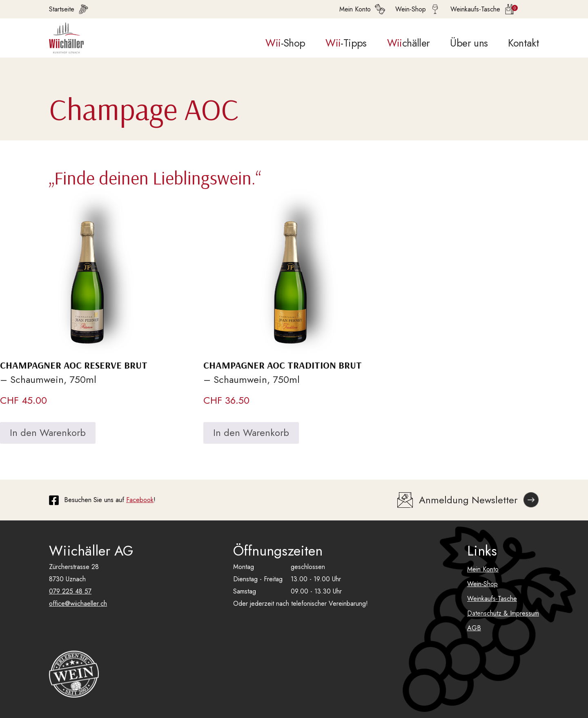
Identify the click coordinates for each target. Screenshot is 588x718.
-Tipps (346, 43)
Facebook (140, 500)
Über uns (469, 43)
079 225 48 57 (70, 591)
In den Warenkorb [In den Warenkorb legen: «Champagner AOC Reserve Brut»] (48, 432)
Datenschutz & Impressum (503, 613)
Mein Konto (483, 569)
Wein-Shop (482, 584)
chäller (409, 43)
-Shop (285, 43)
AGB (474, 628)
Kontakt (523, 43)
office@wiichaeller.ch (78, 604)
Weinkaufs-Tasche (492, 599)
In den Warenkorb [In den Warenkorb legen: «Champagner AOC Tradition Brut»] (251, 432)
